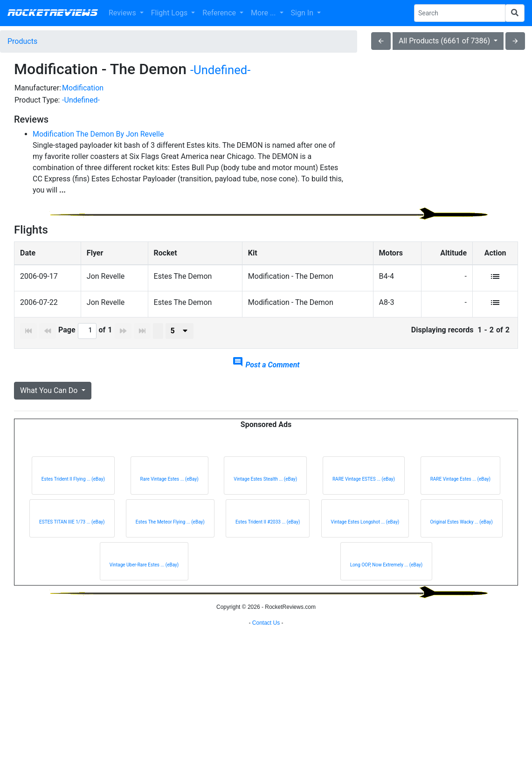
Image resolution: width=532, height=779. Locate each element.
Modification (83, 88)
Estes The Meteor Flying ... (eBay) (170, 531)
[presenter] (180, 340)
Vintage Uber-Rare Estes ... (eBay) (144, 574)
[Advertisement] (439, 147)
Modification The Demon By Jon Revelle (98, 134)
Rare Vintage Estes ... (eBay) (169, 488)
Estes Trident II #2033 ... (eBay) (268, 531)
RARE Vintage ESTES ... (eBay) (364, 488)
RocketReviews (52, 13)
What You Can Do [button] (50, 400)
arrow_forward (515, 41)
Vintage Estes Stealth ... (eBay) (265, 488)
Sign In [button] (303, 13)
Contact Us (266, 767)
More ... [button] (264, 13)
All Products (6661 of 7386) (445, 41)
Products (22, 41)
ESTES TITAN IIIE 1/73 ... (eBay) (72, 531)
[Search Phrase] (460, 13)
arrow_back (381, 41)
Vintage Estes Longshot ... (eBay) (365, 531)
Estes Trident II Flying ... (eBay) (73, 488)
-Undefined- (220, 70)
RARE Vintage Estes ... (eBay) (460, 488)
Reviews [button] (123, 13)
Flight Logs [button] (170, 13)
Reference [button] (220, 13)
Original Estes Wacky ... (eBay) (462, 531)
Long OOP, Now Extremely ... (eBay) (387, 574)
